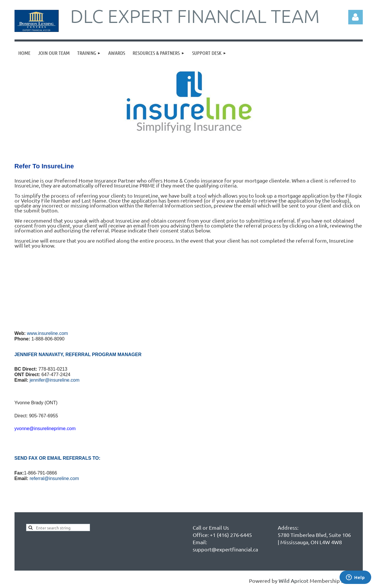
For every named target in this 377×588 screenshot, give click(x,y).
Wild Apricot (294, 581)
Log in (356, 17)
